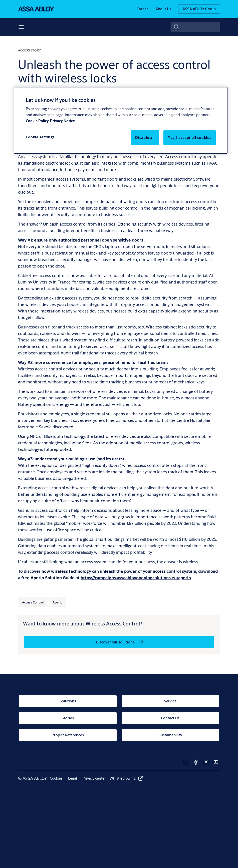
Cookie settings (40, 137)
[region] (121, 120)
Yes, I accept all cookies (190, 138)
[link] (142, 9)
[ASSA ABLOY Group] (199, 9)
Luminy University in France (44, 282)
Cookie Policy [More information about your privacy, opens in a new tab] (37, 121)
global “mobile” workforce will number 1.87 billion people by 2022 (115, 523)
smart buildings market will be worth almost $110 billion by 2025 (156, 539)
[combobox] (195, 27)
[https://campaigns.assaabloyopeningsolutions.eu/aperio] (136, 578)
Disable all (145, 138)
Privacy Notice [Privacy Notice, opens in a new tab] (62, 121)
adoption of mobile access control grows (145, 443)
